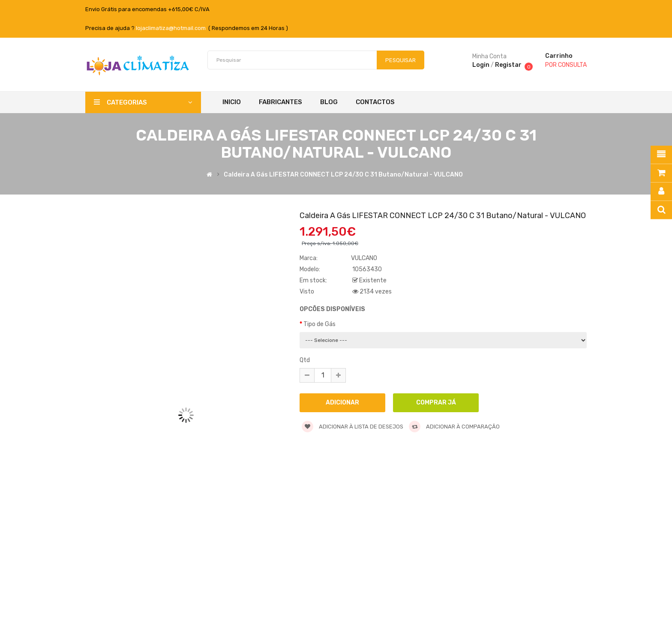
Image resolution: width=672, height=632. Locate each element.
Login (481, 65)
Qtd (305, 360)
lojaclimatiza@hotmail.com (171, 28)
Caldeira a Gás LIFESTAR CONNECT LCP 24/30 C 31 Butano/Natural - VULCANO (343, 175)
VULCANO (364, 258)
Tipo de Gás (319, 324)
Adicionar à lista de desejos (352, 427)
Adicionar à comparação (454, 427)
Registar (508, 65)
